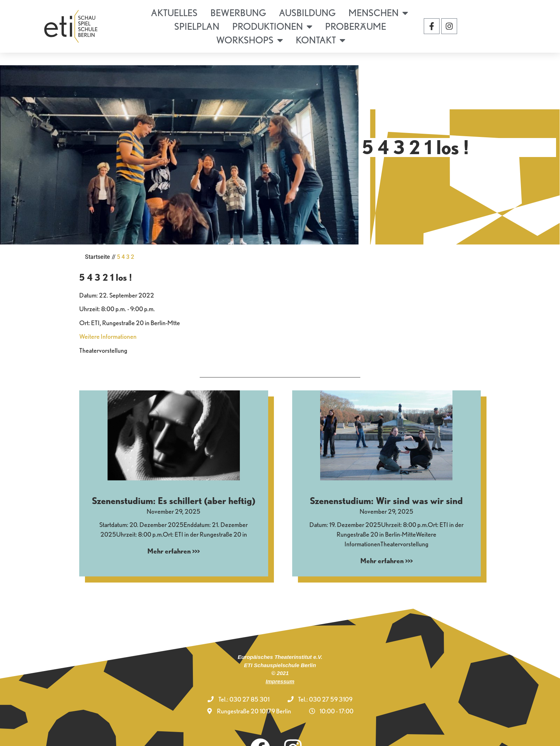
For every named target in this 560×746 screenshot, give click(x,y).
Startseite (98, 236)
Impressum (280, 661)
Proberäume (356, 26)
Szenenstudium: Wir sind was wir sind (386, 480)
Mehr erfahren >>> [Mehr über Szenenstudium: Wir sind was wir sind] (386, 540)
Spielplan (197, 26)
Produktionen (272, 27)
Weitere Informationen (108, 316)
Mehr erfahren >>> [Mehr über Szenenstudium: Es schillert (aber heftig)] (174, 530)
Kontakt (321, 40)
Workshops (250, 40)
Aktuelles (174, 13)
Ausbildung (307, 13)
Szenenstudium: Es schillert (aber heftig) (174, 480)
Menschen (378, 13)
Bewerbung (238, 13)
